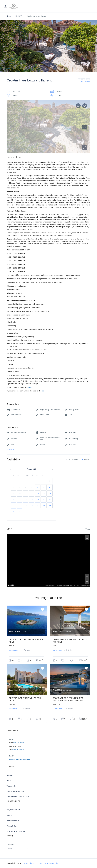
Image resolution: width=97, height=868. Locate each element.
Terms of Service (13, 821)
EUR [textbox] (10, 849)
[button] (85, 148)
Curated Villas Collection (15, 791)
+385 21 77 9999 (18, 750)
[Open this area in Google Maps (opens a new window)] (11, 585)
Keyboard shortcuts (50, 586)
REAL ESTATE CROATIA (16, 831)
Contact (9, 815)
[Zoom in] (87, 577)
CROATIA (19, 16)
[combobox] (18, 849)
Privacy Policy (12, 826)
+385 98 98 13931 (19, 743)
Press (9, 781)
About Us (10, 775)
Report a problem (85, 586)
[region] (48, 560)
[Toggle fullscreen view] (87, 538)
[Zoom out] (87, 581)
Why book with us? (13, 810)
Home (9, 16)
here (30, 387)
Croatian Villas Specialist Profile (18, 797)
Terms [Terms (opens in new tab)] (78, 586)
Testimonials (11, 786)
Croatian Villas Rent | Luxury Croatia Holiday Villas (40, 863)
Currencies (11, 844)
